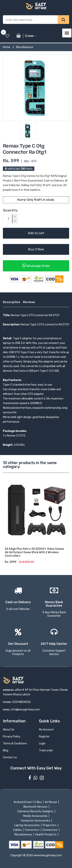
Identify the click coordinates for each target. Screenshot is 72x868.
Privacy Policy (12, 737)
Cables (18, 830)
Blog (6, 750)
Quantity (10, 210)
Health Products (46, 835)
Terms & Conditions (15, 743)
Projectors (50, 825)
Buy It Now (36, 249)
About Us (9, 730)
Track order (46, 750)
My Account (46, 730)
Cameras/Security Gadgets (36, 811)
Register (44, 737)
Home (7, 47)
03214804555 (22, 702)
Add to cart (36, 233)
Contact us (10, 757)
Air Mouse (51, 802)
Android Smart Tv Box (28, 802)
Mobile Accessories (36, 816)
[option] (36, 87)
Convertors (32, 830)
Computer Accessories (36, 821)
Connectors (50, 830)
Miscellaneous (25, 47)
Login (42, 743)
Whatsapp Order (36, 266)
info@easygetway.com (26, 710)
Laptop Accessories (27, 825)
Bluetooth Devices (36, 807)
